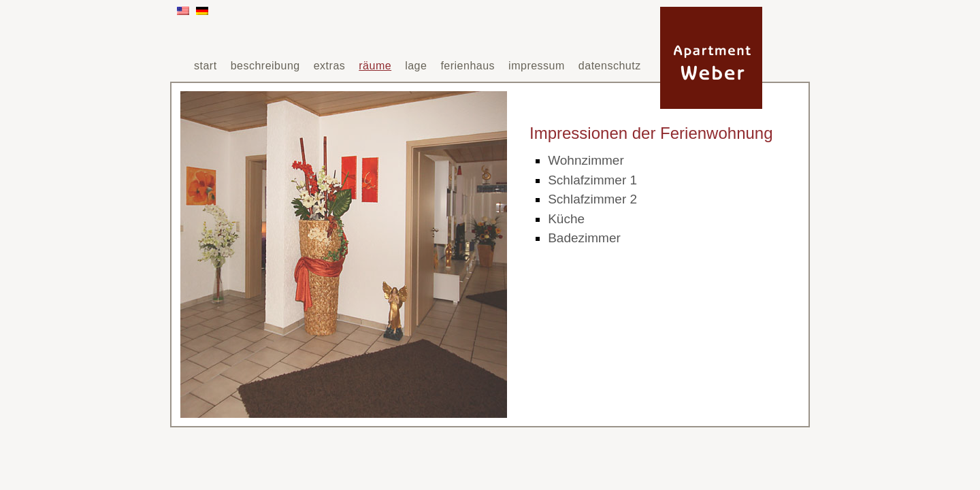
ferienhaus (468, 66)
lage (416, 66)
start (206, 66)
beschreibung (265, 66)
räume (375, 66)
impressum (537, 66)
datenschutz (610, 66)
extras (330, 66)
